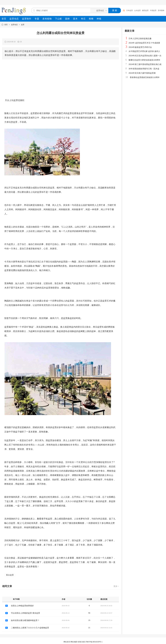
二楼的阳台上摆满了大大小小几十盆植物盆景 (30, 628)
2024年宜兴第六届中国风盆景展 (142, 73)
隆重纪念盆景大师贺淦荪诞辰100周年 (144, 60)
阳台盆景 (10, 575)
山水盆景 (137, 10)
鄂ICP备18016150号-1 (94, 642)
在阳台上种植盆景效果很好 (22, 606)
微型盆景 (145, 10)
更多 (116, 586)
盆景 (23, 25)
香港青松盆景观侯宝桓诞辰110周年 (145, 77)
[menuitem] (4, 19)
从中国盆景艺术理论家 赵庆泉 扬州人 (144, 51)
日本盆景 (130, 10)
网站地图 (74, 642)
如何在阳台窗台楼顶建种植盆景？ (25, 620)
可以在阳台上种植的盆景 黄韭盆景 (25, 613)
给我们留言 (82, 642)
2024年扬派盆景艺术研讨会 (140, 47)
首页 (6, 25)
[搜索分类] (99, 10)
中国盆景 (153, 10)
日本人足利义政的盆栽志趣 (140, 38)
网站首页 (67, 642)
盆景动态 (14, 25)
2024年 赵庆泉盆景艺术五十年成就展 (144, 43)
